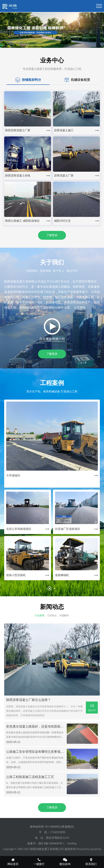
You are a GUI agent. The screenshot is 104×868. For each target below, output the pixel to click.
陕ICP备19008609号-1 (52, 843)
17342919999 (58, 832)
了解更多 (52, 235)
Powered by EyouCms (89, 849)
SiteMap (72, 843)
